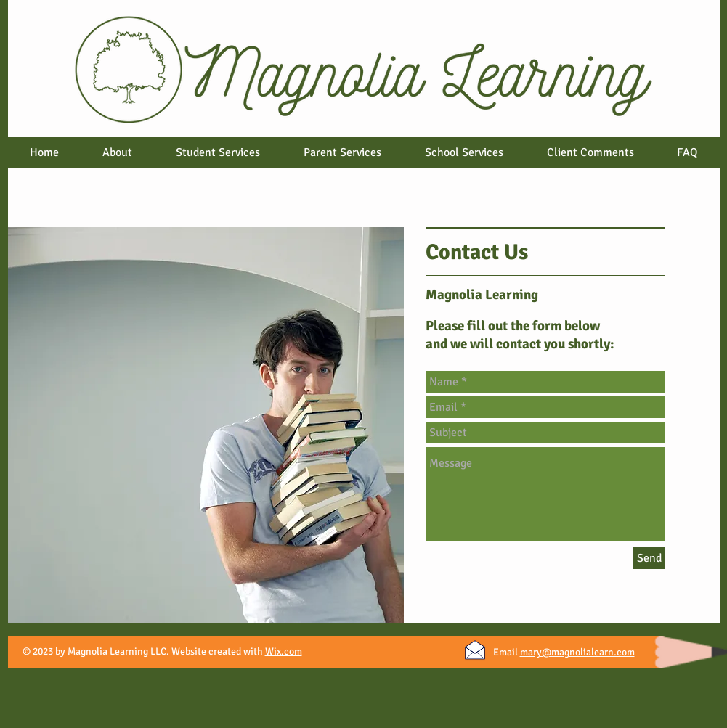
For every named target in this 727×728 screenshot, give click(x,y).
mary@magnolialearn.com (577, 652)
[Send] (649, 558)
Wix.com (284, 651)
